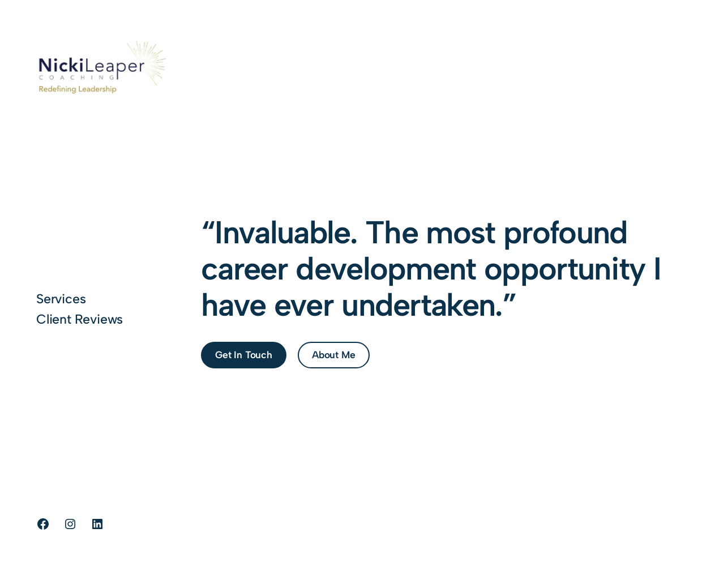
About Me (333, 355)
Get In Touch (244, 355)
